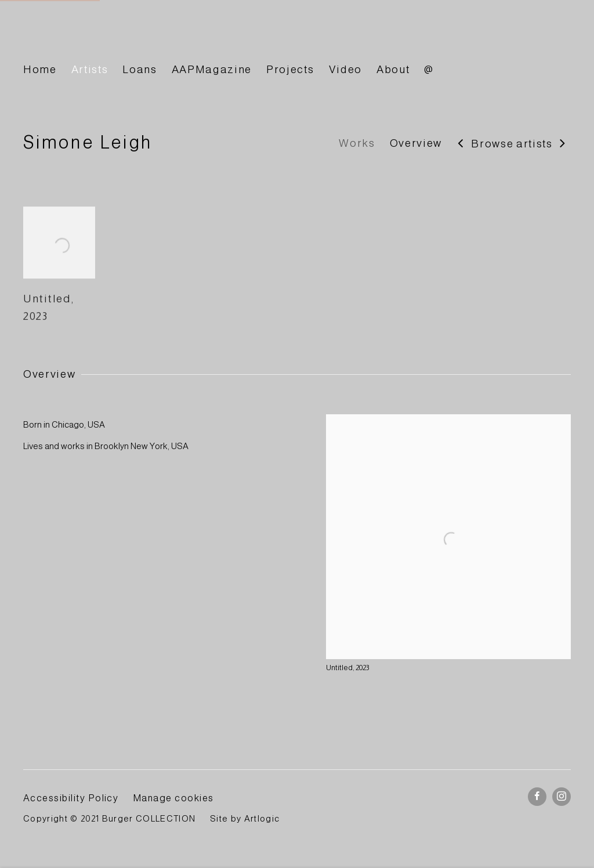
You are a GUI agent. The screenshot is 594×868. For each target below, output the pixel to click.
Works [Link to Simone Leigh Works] (357, 143)
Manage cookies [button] (173, 798)
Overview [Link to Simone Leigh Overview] (416, 143)
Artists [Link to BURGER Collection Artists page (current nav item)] (90, 69)
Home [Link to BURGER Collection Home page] (40, 69)
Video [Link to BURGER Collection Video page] (345, 69)
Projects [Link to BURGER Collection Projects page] (290, 69)
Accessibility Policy (71, 798)
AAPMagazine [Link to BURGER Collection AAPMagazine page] (212, 69)
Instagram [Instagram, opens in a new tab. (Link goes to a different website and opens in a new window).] (562, 797)
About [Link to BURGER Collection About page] (393, 69)
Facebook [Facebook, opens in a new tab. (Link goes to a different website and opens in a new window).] (537, 797)
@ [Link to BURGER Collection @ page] (429, 69)
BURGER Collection (128, 37)
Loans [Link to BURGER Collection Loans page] (140, 69)
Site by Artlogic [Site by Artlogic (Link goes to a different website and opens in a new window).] (245, 819)
